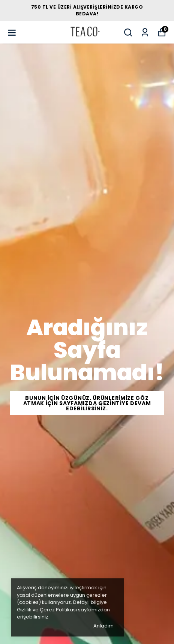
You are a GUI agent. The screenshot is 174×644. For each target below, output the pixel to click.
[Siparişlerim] (145, 32)
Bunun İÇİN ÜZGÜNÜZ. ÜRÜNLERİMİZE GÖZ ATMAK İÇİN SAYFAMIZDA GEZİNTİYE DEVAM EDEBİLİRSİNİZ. (87, 403)
